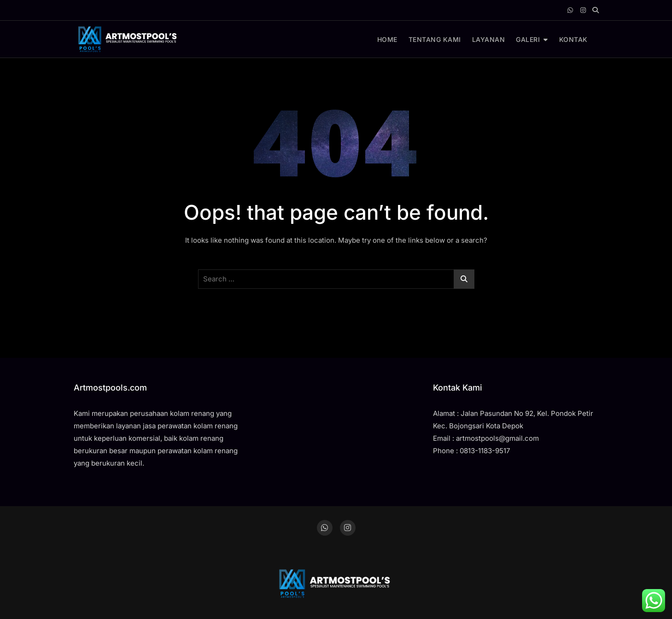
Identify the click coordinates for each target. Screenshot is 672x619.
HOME (387, 39)
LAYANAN (489, 39)
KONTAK (573, 39)
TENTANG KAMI (435, 39)
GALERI (528, 39)
